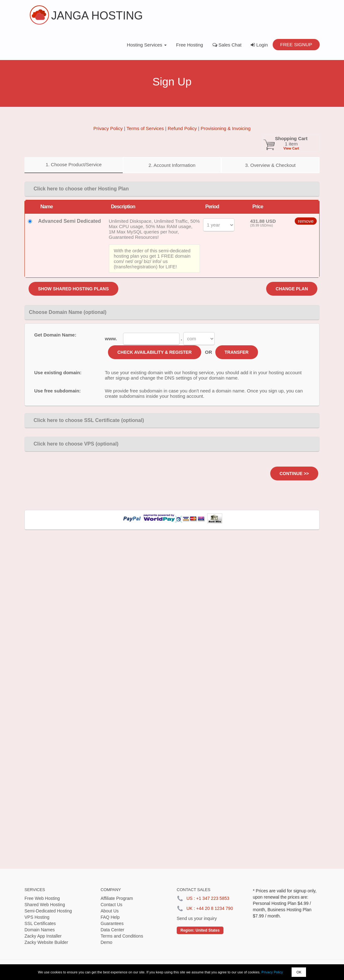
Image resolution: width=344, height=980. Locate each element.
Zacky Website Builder (46, 942)
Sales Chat (227, 45)
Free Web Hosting (42, 898)
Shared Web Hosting (45, 905)
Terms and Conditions (122, 936)
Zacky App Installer (43, 936)
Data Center (113, 930)
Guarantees (112, 923)
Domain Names (40, 930)
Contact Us (112, 905)
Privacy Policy (272, 972)
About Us (110, 911)
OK (299, 972)
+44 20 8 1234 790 (215, 908)
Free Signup (296, 44)
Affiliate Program (117, 898)
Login (259, 45)
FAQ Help (110, 917)
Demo (107, 942)
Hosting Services (147, 45)
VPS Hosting (37, 917)
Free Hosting (190, 45)
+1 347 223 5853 (213, 898)
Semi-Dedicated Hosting (48, 911)
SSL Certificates (40, 923)
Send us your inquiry (197, 918)
